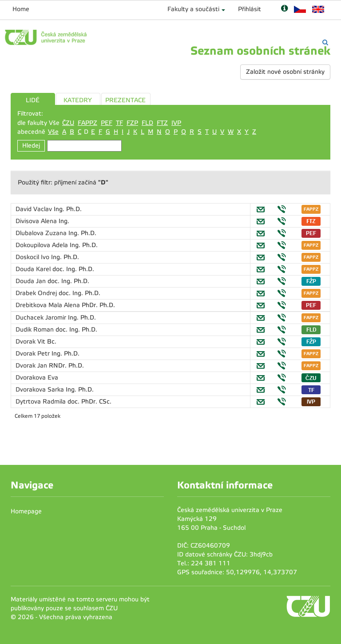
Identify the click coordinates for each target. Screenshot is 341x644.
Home (21, 9)
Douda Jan (32, 281)
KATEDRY (78, 100)
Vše (53, 132)
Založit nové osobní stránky (285, 72)
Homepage (26, 511)
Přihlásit (250, 9)
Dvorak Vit (31, 342)
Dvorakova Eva (37, 378)
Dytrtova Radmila (42, 402)
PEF (107, 123)
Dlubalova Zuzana (42, 233)
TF (119, 123)
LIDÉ (33, 100)
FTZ (162, 123)
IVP (176, 123)
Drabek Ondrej (37, 293)
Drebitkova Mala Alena (49, 305)
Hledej (31, 146)
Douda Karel (34, 269)
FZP (132, 123)
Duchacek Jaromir (42, 318)
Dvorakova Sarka (41, 390)
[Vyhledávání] (325, 42)
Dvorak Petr (34, 354)
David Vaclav (35, 209)
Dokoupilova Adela (43, 245)
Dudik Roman (36, 330)
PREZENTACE (125, 100)
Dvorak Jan (32, 366)
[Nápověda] (284, 9)
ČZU (68, 123)
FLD (147, 123)
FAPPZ (87, 123)
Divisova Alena (37, 221)
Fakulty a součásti (193, 9)
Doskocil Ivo (33, 257)
